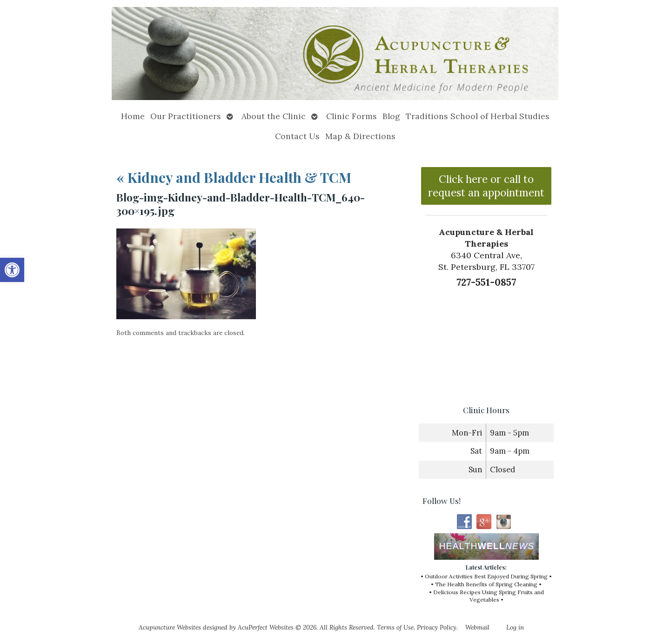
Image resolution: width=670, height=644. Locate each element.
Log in (515, 627)
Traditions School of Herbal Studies (478, 116)
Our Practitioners (186, 116)
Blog (391, 116)
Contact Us (297, 136)
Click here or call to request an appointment (486, 186)
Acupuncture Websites (170, 627)
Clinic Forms (352, 116)
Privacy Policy (437, 627)
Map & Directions (360, 136)
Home (133, 116)
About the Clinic (274, 116)
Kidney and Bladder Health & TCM (234, 177)
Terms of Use (395, 627)
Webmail (477, 627)
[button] (12, 270)
